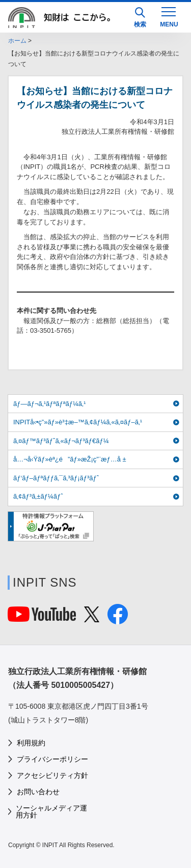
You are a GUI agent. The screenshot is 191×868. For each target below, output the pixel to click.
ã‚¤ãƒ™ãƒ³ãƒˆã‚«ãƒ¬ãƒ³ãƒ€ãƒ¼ (61, 441)
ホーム (17, 41)
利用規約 (31, 743)
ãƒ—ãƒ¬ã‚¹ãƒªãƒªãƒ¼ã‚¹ (49, 404)
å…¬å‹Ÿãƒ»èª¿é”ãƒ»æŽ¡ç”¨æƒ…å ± (70, 459)
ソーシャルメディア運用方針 (51, 812)
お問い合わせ (38, 792)
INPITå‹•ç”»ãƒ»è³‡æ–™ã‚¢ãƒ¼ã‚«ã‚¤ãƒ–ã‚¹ (78, 422)
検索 (140, 18)
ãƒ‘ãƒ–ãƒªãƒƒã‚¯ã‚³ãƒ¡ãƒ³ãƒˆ (56, 478)
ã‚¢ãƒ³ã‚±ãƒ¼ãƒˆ (38, 496)
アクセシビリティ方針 (52, 775)
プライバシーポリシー (52, 759)
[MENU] (169, 16)
